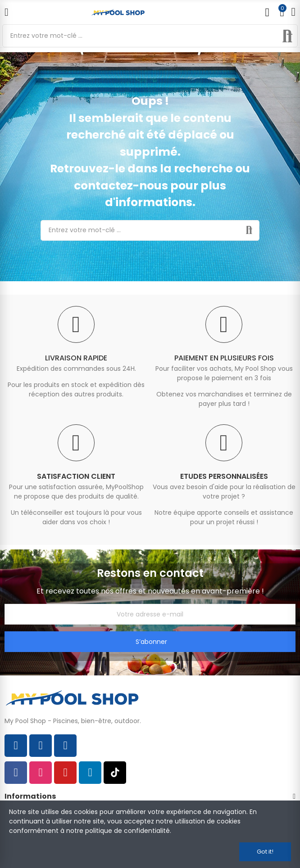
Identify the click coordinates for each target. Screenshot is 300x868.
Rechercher (287, 36)
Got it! (265, 852)
